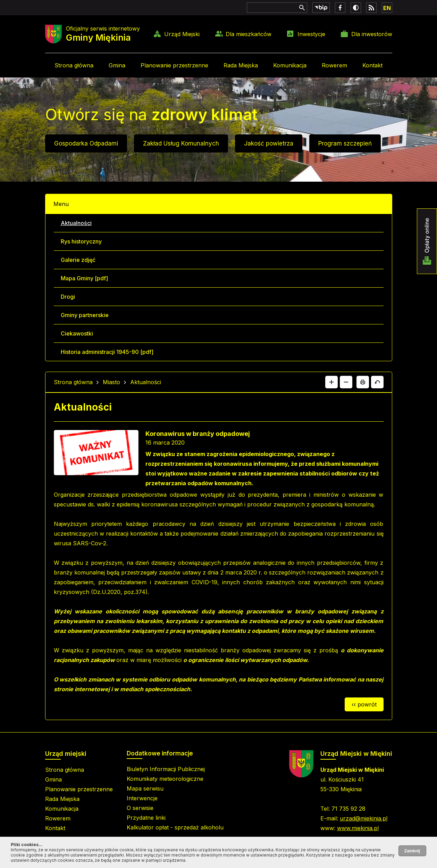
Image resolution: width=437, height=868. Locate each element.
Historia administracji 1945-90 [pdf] (107, 352)
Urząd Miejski (182, 34)
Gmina (117, 65)
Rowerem (334, 65)
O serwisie (140, 808)
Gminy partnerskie (85, 315)
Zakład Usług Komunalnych (181, 143)
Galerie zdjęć (78, 260)
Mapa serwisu (145, 788)
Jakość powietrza (269, 143)
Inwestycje (311, 34)
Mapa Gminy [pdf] (84, 278)
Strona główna (74, 65)
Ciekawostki (77, 333)
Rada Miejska (241, 65)
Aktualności (76, 223)
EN (387, 8)
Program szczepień (345, 143)
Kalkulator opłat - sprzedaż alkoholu (175, 827)
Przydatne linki (146, 818)
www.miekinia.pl (358, 828)
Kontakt (372, 65)
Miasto (111, 382)
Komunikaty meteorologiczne (165, 779)
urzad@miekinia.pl (364, 818)
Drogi (68, 297)
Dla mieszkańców (249, 34)
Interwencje (142, 798)
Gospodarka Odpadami (86, 143)
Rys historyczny (81, 241)
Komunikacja (290, 65)
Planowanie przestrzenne (174, 65)
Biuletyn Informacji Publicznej (166, 769)
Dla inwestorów (372, 34)
